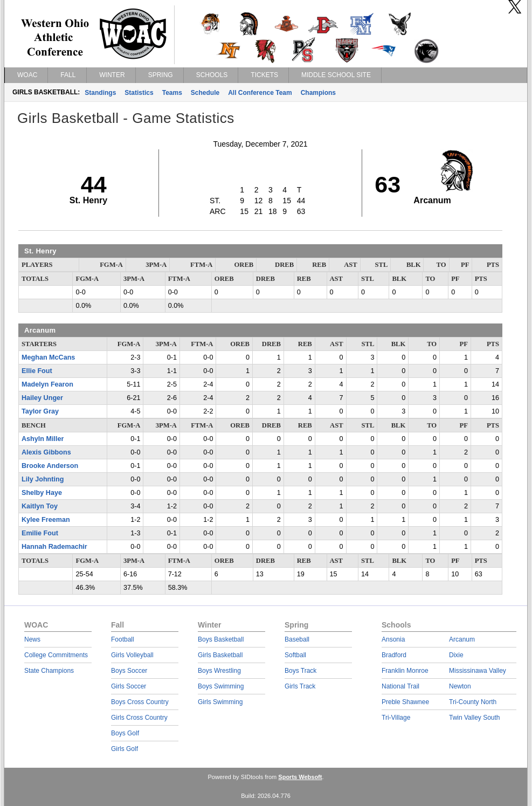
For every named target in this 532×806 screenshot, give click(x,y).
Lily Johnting (43, 479)
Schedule (205, 93)
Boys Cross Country (140, 702)
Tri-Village (396, 718)
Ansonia (393, 639)
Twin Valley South (475, 718)
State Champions (49, 671)
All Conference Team (260, 93)
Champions (318, 93)
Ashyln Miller (43, 439)
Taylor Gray (40, 411)
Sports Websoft (300, 777)
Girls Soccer (129, 686)
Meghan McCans (48, 357)
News (32, 639)
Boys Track (300, 671)
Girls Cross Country (139, 718)
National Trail (400, 686)
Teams (172, 93)
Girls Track (300, 686)
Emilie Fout (40, 533)
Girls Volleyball (132, 655)
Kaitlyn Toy (40, 506)
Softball (295, 655)
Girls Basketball (220, 655)
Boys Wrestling (219, 671)
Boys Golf (125, 733)
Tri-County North (473, 702)
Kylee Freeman (46, 520)
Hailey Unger (42, 398)
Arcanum (462, 639)
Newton (460, 686)
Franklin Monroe (405, 671)
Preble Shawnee (405, 702)
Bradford (394, 655)
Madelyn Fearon (47, 384)
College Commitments (56, 655)
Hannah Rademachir (54, 547)
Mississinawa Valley (478, 671)
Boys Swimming (221, 686)
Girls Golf (125, 749)
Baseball (297, 639)
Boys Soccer (129, 671)
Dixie (456, 655)
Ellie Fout (37, 371)
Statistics (139, 93)
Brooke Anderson (50, 466)
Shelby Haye (42, 493)
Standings (100, 93)
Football (123, 639)
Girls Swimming (220, 702)
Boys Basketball (221, 639)
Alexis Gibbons (46, 452)
